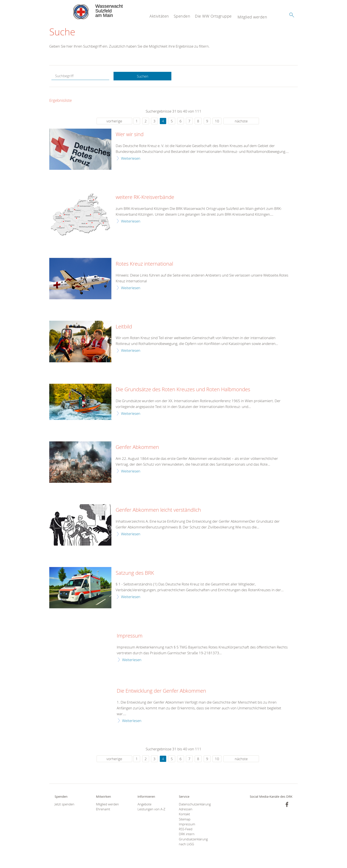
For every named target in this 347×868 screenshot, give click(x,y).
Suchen (142, 76)
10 (217, 121)
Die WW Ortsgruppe (213, 16)
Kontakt (184, 815)
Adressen (186, 810)
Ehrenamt (103, 810)
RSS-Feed (186, 830)
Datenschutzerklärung (194, 805)
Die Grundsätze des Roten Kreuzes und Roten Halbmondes (183, 390)
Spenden (182, 16)
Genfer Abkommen (137, 448)
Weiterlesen (131, 159)
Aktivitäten (159, 16)
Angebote (144, 805)
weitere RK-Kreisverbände (145, 198)
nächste (241, 121)
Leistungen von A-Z (151, 810)
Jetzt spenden (64, 805)
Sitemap (185, 819)
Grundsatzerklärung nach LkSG (193, 842)
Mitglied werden (252, 17)
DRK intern (187, 834)
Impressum (130, 636)
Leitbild (124, 327)
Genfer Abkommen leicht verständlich (158, 510)
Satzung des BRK (135, 573)
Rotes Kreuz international (144, 264)
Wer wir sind (130, 135)
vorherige (114, 121)
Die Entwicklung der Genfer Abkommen (161, 691)
